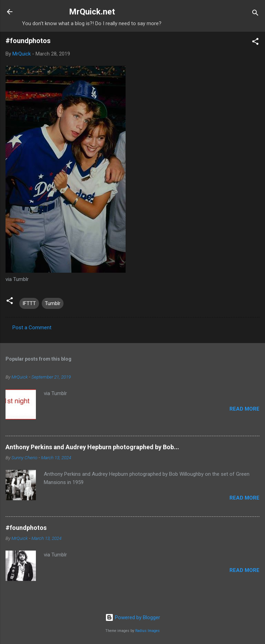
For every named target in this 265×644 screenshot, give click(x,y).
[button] (255, 43)
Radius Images (148, 631)
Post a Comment (32, 328)
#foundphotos (26, 528)
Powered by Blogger (133, 617)
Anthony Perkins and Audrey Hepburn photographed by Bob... (92, 447)
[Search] (255, 14)
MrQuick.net (92, 12)
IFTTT (29, 303)
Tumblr (53, 303)
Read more (244, 409)
